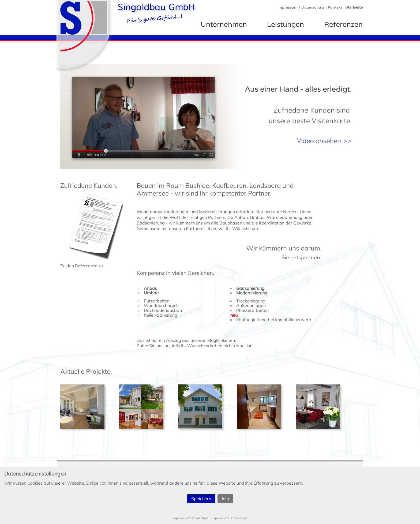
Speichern (201, 499)
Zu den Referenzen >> (82, 266)
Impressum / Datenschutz (190, 518)
